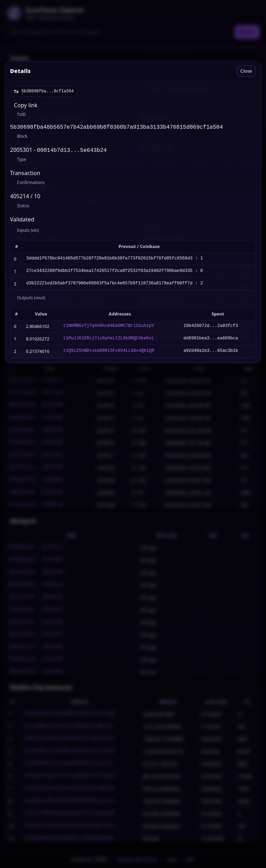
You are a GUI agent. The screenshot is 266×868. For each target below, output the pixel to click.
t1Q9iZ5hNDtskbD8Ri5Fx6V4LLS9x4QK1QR (109, 353)
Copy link (26, 105)
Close (246, 71)
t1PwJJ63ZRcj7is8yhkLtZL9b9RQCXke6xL (109, 340)
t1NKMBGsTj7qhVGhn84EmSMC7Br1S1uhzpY (109, 328)
